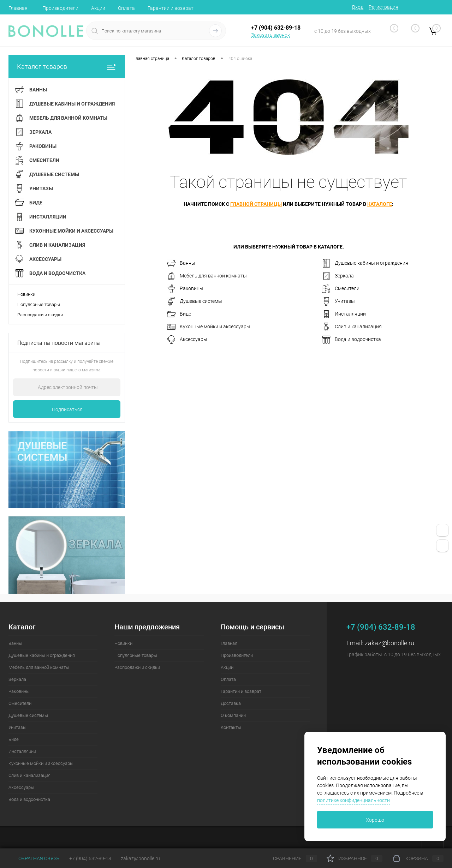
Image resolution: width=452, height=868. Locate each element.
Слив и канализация (352, 327)
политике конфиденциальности (353, 800)
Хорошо (375, 820)
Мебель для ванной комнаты (207, 276)
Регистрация (383, 7)
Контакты (231, 727)
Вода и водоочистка (352, 340)
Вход (358, 7)
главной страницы (256, 204)
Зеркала (338, 276)
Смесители (341, 289)
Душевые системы (195, 301)
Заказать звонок (270, 35)
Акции (98, 8)
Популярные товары (39, 304)
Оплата (126, 8)
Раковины (185, 289)
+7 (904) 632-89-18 (90, 858)
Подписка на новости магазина (59, 343)
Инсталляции (344, 314)
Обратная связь (34, 858)
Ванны (181, 263)
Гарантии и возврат (171, 8)
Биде (179, 314)
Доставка (231, 703)
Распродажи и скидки (40, 315)
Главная (18, 8)
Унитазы (338, 301)
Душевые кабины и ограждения (365, 263)
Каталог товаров (67, 67)
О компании (233, 715)
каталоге (380, 204)
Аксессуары (187, 340)
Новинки (26, 294)
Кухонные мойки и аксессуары (209, 327)
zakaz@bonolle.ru (389, 643)
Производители (60, 8)
